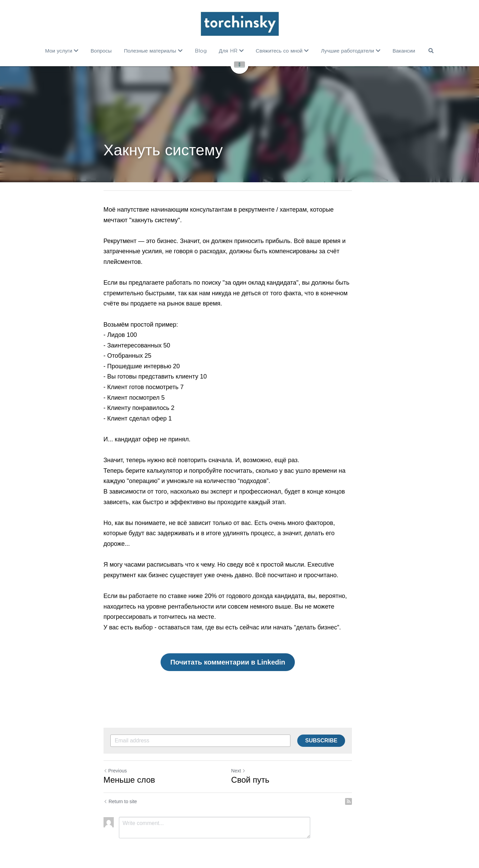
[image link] (239, 24)
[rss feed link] (372, 791)
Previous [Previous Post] (115, 760)
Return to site (120, 791)
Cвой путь (262, 769)
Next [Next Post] (250, 760)
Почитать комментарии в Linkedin (239, 652)
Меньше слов (129, 769)
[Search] (431, 51)
